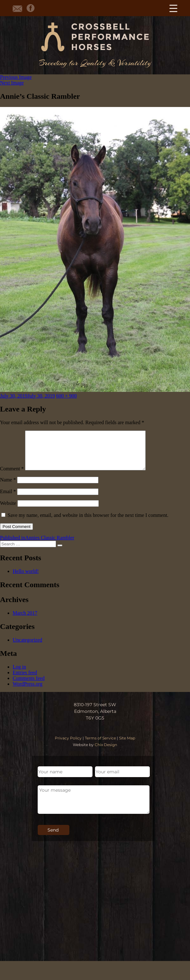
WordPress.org (28, 691)
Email (8, 499)
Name (8, 487)
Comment (12, 476)
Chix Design (106, 752)
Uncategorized (27, 647)
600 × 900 (66, 396)
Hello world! (26, 579)
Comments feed (29, 686)
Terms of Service (100, 746)
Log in (19, 674)
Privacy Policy (68, 746)
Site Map (127, 746)
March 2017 (25, 621)
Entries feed (25, 680)
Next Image (12, 83)
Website (8, 511)
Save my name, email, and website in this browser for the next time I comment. (88, 523)
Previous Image (16, 77)
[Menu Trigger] (173, 8)
